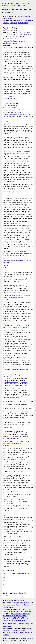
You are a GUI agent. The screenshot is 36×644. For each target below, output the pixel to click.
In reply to (14, 23)
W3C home (5, 3)
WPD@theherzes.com (11, 30)
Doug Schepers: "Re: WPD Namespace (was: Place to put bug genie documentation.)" (18, 605)
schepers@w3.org (25, 35)
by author (22, 630)
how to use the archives (15, 633)
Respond (28, 16)
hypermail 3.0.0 (28, 638)
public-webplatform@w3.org (13, 114)
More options (8, 18)
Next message (22, 21)
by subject (14, 630)
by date (30, 628)
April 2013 (21, 5)
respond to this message (21, 624)
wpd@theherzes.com (9, 99)
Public (23, 3)
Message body (19, 16)
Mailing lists (15, 3)
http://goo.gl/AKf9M (12, 292)
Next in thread (23, 23)
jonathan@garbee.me (11, 41)
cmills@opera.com (19, 37)
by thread (6, 630)
